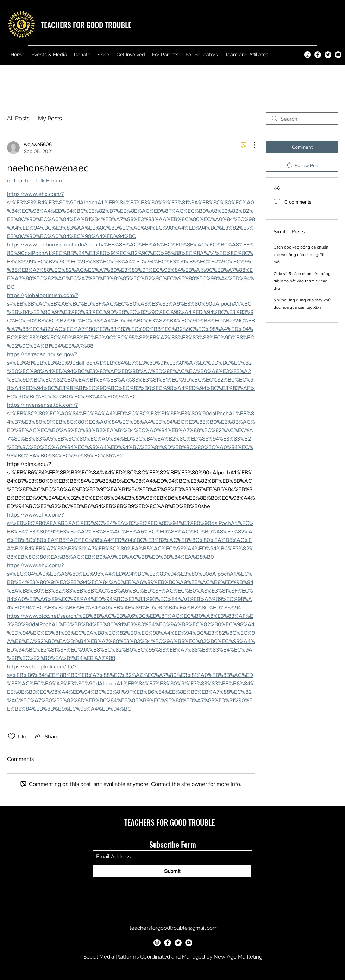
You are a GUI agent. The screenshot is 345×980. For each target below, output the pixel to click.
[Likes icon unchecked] (12, 736)
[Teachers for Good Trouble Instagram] (308, 55)
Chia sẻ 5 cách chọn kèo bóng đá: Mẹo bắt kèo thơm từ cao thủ (302, 281)
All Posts (18, 118)
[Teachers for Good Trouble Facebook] (318, 55)
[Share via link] (46, 736)
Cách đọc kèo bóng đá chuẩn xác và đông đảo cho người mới (301, 255)
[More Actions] (251, 145)
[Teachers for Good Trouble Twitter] (328, 55)
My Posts (50, 118)
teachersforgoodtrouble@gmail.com (174, 928)
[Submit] (172, 871)
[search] (302, 119)
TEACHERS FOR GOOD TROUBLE (86, 25)
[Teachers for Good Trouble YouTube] (338, 55)
